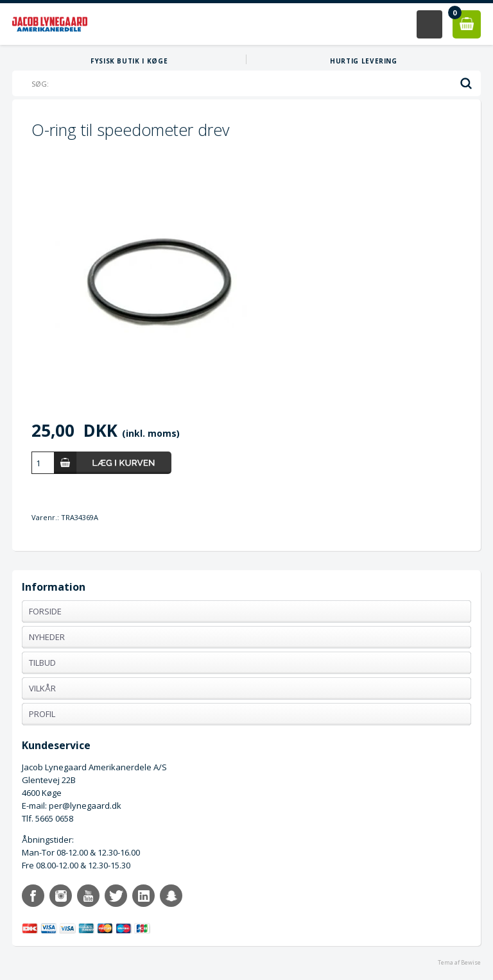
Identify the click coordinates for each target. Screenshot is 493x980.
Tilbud (42, 663)
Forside (45, 611)
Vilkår (42, 688)
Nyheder (47, 637)
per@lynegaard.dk (85, 806)
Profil (42, 714)
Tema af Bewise (459, 962)
